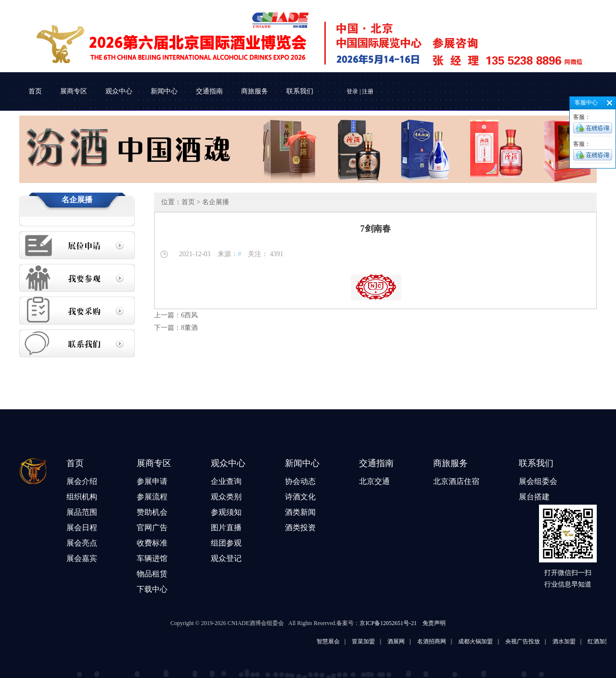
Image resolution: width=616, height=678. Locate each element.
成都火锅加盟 (494, 641)
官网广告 (152, 528)
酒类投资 (300, 528)
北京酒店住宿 (456, 481)
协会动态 (300, 481)
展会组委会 (538, 481)
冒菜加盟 (382, 641)
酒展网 (414, 641)
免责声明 (434, 623)
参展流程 (152, 497)
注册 (368, 91)
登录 (352, 91)
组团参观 (226, 543)
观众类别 (226, 497)
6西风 (189, 315)
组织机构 (82, 497)
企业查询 (226, 481)
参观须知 (226, 512)
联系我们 (300, 91)
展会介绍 (82, 481)
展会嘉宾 (82, 558)
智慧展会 (346, 641)
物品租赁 (152, 574)
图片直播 (226, 528)
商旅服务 (255, 91)
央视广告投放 (541, 641)
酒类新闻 (300, 512)
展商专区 (74, 91)
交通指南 (209, 91)
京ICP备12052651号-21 (388, 623)
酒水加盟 (582, 641)
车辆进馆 (152, 558)
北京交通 (374, 481)
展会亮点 (82, 543)
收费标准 (152, 543)
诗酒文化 (300, 497)
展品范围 (82, 512)
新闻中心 (164, 91)
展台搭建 (534, 497)
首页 (35, 91)
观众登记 (226, 558)
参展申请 (152, 481)
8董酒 (189, 328)
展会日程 (82, 528)
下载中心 (152, 589)
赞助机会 (152, 512)
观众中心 (119, 91)
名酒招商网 (449, 641)
